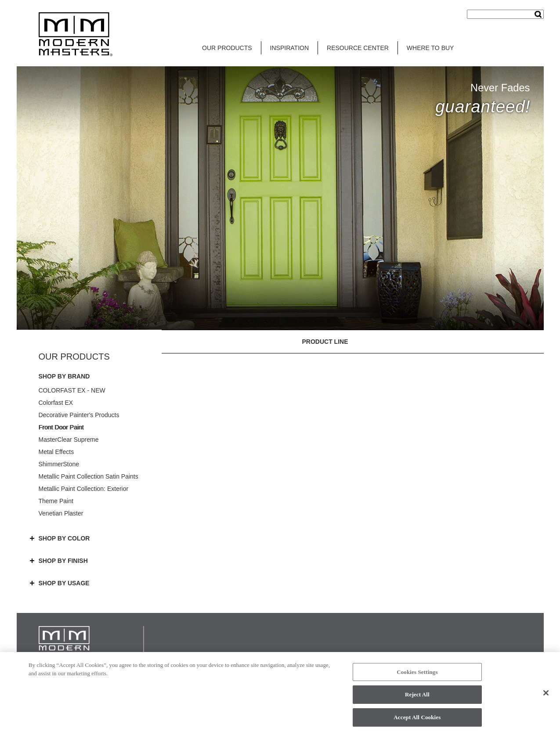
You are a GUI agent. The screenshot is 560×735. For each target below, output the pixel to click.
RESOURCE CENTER (358, 48)
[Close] (546, 695)
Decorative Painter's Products (79, 415)
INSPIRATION (289, 48)
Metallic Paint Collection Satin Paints (89, 476)
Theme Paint (56, 501)
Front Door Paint (61, 427)
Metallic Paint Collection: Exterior (84, 489)
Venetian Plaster (61, 513)
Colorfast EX (56, 403)
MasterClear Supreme (69, 440)
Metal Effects (56, 452)
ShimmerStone (59, 464)
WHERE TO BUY (430, 48)
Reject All (417, 697)
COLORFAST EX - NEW (72, 390)
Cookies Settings (417, 674)
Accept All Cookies (417, 720)
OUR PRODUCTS (227, 48)
